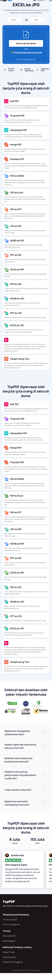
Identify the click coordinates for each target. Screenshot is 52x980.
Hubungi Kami (9, 943)
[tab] (26, 740)
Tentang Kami (9, 964)
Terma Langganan (11, 931)
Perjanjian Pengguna (13, 969)
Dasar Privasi (9, 959)
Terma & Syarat (10, 927)
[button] (26, 740)
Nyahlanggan (9, 948)
